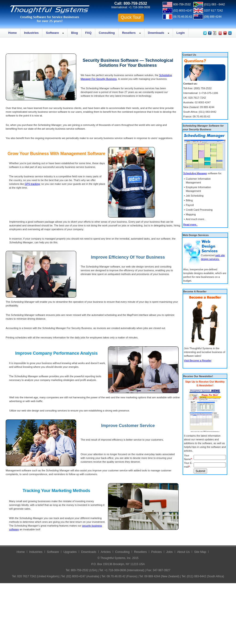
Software (52, 33)
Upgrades (70, 552)
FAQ (88, 33)
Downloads (156, 33)
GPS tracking (32, 184)
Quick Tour (131, 17)
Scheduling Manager (195, 173)
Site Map (200, 552)
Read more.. (190, 225)
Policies (157, 552)
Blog (74, 33)
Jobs (169, 552)
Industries (31, 33)
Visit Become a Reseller (198, 361)
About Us (183, 552)
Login (181, 33)
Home (12, 33)
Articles (106, 552)
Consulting (107, 33)
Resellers (129, 33)
